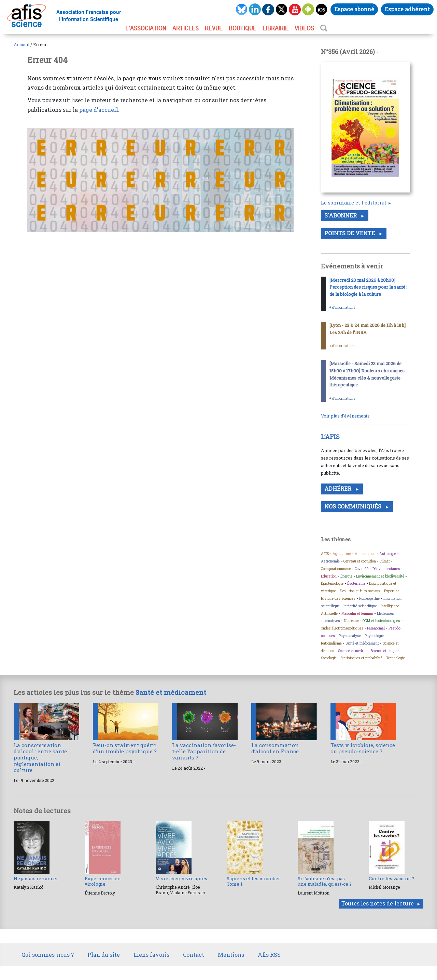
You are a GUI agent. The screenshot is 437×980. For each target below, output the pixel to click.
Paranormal (376, 628)
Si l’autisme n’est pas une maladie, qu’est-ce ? (325, 881)
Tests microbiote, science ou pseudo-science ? (363, 748)
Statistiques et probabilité (361, 658)
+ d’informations (342, 307)
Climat (385, 561)
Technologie (396, 658)
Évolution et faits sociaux (360, 591)
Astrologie (388, 554)
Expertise (392, 591)
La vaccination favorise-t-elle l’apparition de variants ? (204, 751)
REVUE (214, 28)
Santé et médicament (362, 643)
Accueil (22, 44)
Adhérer (339, 488)
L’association (146, 28)
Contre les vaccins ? (391, 878)
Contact (194, 955)
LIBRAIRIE (276, 28)
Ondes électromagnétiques (342, 628)
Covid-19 (362, 569)
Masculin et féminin (357, 613)
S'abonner (341, 215)
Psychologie (374, 636)
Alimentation (365, 554)
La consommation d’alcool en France (275, 748)
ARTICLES (186, 28)
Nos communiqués (354, 506)
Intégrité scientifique (360, 606)
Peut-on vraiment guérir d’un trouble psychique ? (125, 748)
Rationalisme (331, 643)
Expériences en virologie (103, 881)
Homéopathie (369, 598)
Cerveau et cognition (360, 561)
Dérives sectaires (386, 569)
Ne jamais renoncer (36, 878)
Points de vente (350, 233)
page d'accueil (99, 110)
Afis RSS (269, 955)
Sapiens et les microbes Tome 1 (254, 881)
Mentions (231, 955)
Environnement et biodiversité (380, 576)
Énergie (346, 576)
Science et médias (352, 651)
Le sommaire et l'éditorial (354, 203)
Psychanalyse (350, 636)
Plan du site (104, 955)
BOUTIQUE (243, 28)
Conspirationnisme (336, 569)
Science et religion (385, 651)
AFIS (325, 554)
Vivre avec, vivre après (181, 878)
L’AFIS (331, 437)
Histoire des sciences (338, 598)
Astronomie (330, 561)
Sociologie (329, 658)
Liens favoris (151, 955)
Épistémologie (332, 583)
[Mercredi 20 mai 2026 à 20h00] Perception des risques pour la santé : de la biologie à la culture (368, 287)
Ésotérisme (356, 583)
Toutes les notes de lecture (378, 903)
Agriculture (342, 554)
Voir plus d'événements (345, 416)
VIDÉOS (304, 28)
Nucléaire (351, 621)
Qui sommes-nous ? (48, 955)
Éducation (329, 576)
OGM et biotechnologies (381, 621)
